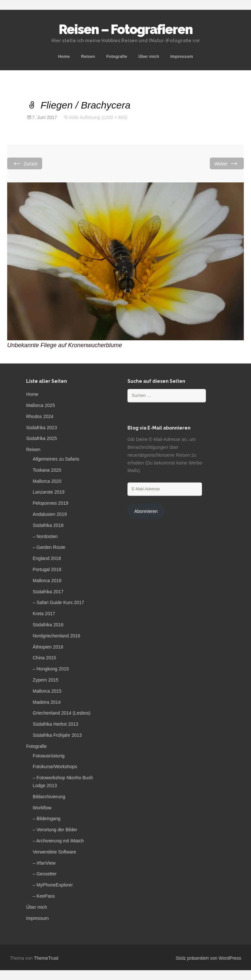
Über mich (149, 56)
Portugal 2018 (47, 569)
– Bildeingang (47, 819)
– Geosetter (45, 874)
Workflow (42, 808)
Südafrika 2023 (42, 428)
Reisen (88, 56)
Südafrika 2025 (42, 438)
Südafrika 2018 (48, 525)
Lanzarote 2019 (49, 492)
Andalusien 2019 (50, 514)
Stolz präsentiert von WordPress (209, 958)
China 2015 (44, 658)
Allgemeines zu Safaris (56, 459)
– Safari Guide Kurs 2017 (58, 602)
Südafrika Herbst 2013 (55, 724)
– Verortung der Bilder (55, 830)
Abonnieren (146, 511)
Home (64, 56)
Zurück (25, 163)
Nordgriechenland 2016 (57, 636)
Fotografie (117, 56)
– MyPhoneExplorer (53, 885)
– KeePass (44, 896)
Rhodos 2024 (40, 416)
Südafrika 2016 (48, 625)
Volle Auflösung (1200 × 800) (98, 117)
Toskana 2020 (47, 470)
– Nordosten (45, 536)
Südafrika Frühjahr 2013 (57, 735)
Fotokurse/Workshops (55, 767)
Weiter (227, 163)
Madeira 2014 (47, 702)
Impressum (182, 56)
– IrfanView (44, 863)
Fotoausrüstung (49, 756)
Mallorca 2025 (41, 405)
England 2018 (47, 558)
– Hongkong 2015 (51, 669)
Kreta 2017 (44, 614)
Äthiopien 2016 (48, 647)
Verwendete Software (54, 852)
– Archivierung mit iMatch (58, 841)
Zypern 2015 (46, 680)
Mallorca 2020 (47, 481)
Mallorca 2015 (47, 691)
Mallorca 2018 (47, 581)
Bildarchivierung (49, 797)
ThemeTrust (46, 958)
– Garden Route (49, 547)
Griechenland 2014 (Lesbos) (62, 713)
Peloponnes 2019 (50, 503)
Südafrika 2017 (48, 592)
